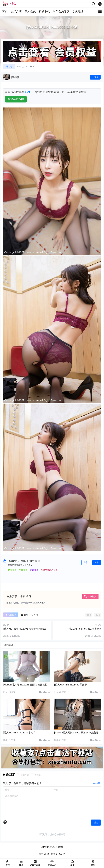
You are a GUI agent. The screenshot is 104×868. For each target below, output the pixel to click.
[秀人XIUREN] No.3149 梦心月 (19, 733)
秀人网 (9, 67)
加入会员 (30, 11)
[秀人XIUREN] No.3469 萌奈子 (71, 685)
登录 (86, 562)
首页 (5, 11)
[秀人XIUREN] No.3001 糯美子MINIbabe (25, 629)
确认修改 (97, 783)
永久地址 (78, 11)
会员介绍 (16, 11)
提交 (96, 822)
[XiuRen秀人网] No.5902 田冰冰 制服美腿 (76, 733)
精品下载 (44, 11)
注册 (97, 562)
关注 (95, 77)
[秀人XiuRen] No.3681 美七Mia (84, 629)
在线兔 (60, 847)
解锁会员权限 (16, 99)
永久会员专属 (61, 11)
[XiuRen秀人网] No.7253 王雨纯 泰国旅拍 (25, 685)
